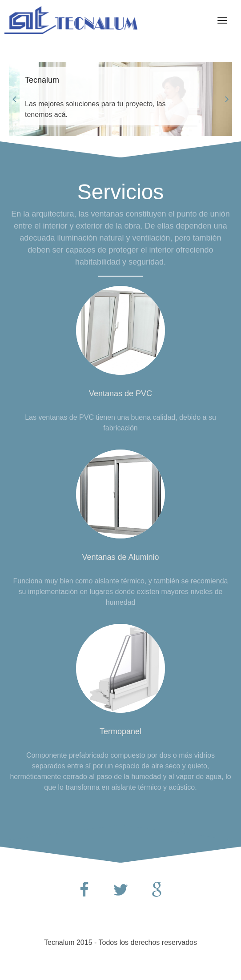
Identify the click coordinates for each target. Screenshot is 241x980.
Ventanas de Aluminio (120, 557)
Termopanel (120, 731)
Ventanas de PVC (120, 394)
